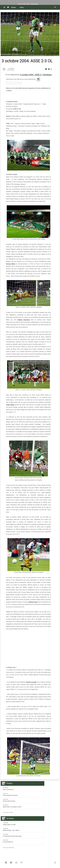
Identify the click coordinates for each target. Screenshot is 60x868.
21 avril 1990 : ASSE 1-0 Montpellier (28, 4)
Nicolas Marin (11, 264)
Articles (13, 7)
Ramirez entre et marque (9, 800)
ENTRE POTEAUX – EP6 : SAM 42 (11, 830)
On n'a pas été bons (8, 841)
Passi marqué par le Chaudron (10, 794)
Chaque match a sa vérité (9, 824)
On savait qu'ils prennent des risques (12, 835)
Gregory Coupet (31, 682)
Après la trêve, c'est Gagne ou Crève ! (12, 806)
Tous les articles (8, 848)
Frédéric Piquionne (23, 320)
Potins (22, 7)
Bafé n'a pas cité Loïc (8, 789)
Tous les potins (8, 813)
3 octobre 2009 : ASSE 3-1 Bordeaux (36, 75)
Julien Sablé (10, 405)
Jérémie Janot (33, 602)
